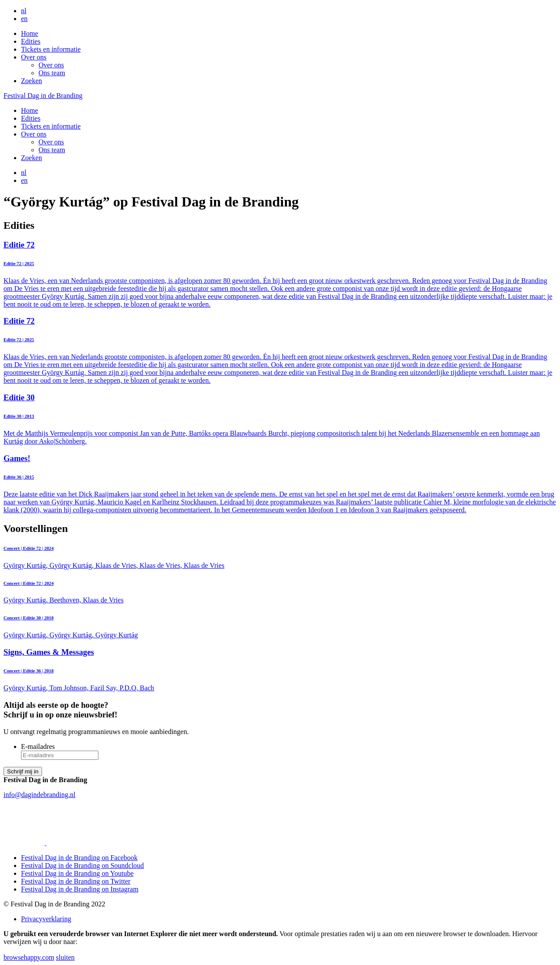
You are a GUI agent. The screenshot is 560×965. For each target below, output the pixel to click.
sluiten (65, 957)
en (24, 19)
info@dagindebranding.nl (39, 795)
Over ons (34, 57)
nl (24, 11)
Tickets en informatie (51, 49)
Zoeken (31, 81)
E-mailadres (38, 746)
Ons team (52, 73)
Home (30, 33)
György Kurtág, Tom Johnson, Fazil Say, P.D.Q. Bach (280, 670)
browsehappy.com (29, 957)
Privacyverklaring (46, 919)
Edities (31, 41)
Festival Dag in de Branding (43, 96)
